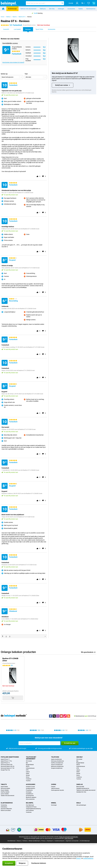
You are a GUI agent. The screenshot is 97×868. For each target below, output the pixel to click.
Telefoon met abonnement (28, 9)
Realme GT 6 (22, 17)
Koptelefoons (30, 794)
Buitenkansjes (12, 9)
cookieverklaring (88, 858)
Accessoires (71, 9)
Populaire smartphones (10, 757)
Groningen (54, 805)
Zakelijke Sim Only (81, 792)
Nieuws (19, 841)
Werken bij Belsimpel (34, 841)
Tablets (81, 9)
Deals (79, 803)
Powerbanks (29, 790)
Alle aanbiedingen (81, 805)
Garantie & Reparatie (6, 809)
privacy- (79, 858)
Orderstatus (4, 807)
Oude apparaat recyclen (58, 790)
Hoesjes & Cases (30, 787)
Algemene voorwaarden (72, 841)
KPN (27, 770)
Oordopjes (29, 792)
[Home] (3, 9)
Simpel (28, 775)
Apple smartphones (56, 759)
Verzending (4, 805)
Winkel (54, 803)
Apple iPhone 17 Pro (6, 761)
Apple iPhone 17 (5, 759)
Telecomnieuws (55, 788)
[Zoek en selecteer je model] (45, 3)
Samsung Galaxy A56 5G (8, 766)
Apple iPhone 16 (5, 763)
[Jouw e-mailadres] (39, 743)
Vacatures (29, 812)
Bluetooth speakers (31, 797)
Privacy (43, 841)
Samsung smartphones (57, 761)
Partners (25, 841)
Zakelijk (80, 784)
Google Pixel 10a (5, 770)
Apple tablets (4, 787)
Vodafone (29, 779)
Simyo (28, 777)
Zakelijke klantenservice (83, 788)
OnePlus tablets (5, 792)
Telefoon (8, 17)
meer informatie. (69, 838)
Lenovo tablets (5, 794)
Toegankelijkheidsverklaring (33, 809)
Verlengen (61, 9)
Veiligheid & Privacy (31, 807)
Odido (28, 774)
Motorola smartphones (57, 766)
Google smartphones (57, 768)
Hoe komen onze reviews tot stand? (13, 62)
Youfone (28, 781)
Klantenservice (91, 9)
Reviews (29, 17)
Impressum (50, 841)
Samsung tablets (5, 788)
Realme (15, 17)
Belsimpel (30, 803)
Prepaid (53, 787)
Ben (27, 763)
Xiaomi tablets (5, 790)
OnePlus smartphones (57, 763)
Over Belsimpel (30, 805)
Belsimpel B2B (80, 787)
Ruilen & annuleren (6, 810)
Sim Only (52, 9)
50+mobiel (29, 761)
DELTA (28, 766)
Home (2, 17)
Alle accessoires (30, 799)
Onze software (30, 810)
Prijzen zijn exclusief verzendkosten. (68, 837)
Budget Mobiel (30, 765)
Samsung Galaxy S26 (7, 765)
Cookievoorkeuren (59, 841)
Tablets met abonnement (8, 796)
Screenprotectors (30, 788)
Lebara (28, 772)
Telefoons (43, 9)
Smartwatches (30, 796)
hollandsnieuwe (30, 768)
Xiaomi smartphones (57, 765)
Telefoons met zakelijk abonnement (86, 790)
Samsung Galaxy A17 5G (8, 768)
